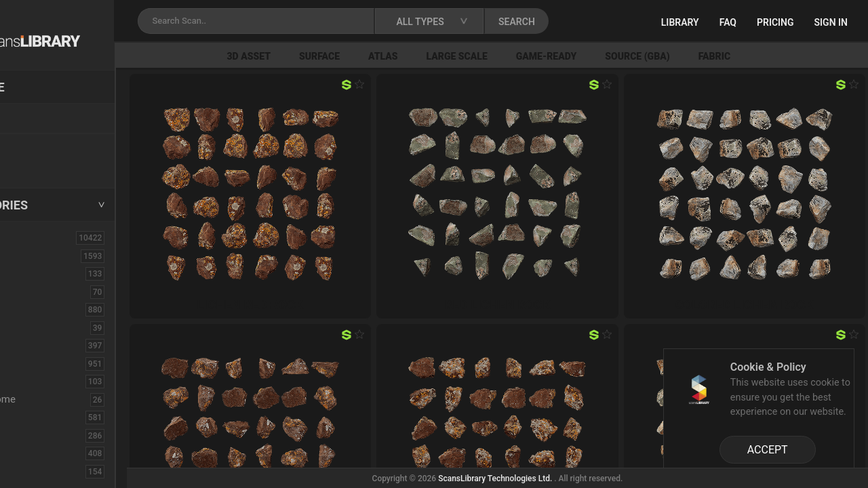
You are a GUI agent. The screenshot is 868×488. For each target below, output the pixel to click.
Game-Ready (613, 56)
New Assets (45, 147)
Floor (29, 435)
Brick (29, 291)
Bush (29, 309)
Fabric (781, 56)
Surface (386, 56)
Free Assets (44, 165)
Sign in (831, 22)
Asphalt (35, 273)
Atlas (450, 56)
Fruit (28, 471)
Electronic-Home (55, 399)
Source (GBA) (704, 56)
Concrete (38, 345)
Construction (47, 363)
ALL (26, 237)
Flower (33, 453)
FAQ (728, 22)
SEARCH (596, 22)
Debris (32, 381)
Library (680, 22)
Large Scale (524, 56)
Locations (40, 119)
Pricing (775, 22)
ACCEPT (768, 450)
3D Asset (316, 56)
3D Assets (41, 256)
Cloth (29, 327)
